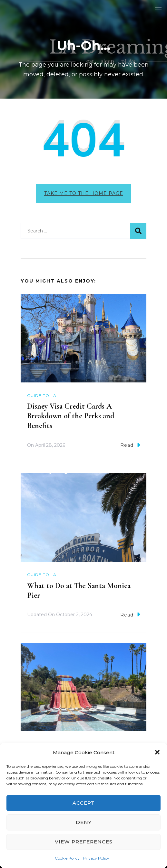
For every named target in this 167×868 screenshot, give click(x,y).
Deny (84, 822)
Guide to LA (42, 396)
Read (130, 445)
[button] (157, 752)
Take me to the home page (84, 193)
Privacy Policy (96, 858)
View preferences (84, 842)
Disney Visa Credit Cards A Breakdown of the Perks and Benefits (71, 416)
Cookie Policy (67, 858)
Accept (84, 803)
